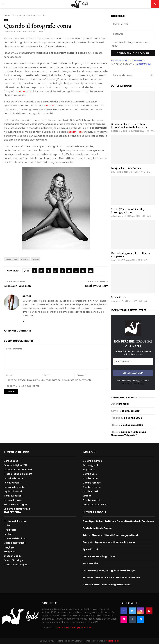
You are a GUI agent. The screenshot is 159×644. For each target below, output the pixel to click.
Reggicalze (89, 470)
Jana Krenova (24, 91)
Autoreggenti (90, 465)
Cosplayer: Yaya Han (17, 286)
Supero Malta (113, 641)
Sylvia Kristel (119, 297)
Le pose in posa (13, 500)
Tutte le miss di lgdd (15, 505)
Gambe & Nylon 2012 (16, 465)
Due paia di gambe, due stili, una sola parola (130, 255)
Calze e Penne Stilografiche (99, 556)
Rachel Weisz (90, 563)
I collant (9, 534)
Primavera (118, 216)
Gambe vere (90, 474)
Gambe (36, 259)
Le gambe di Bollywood (17, 509)
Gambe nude (90, 478)
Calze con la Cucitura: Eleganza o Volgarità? (129, 434)
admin (10, 31)
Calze (7, 525)
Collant (25, 259)
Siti (6, 20)
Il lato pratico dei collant (18, 474)
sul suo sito (50, 105)
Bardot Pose (76, 132)
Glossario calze (13, 556)
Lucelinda (118, 172)
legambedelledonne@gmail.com (73, 628)
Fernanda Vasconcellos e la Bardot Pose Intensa (111, 577)
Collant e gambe (92, 461)
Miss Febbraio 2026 (132, 425)
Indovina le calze (13, 478)
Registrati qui (143, 64)
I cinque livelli (11, 483)
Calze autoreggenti (15, 543)
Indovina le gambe (15, 487)
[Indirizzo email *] (133, 362)
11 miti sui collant (13, 496)
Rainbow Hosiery (96, 286)
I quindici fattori (13, 491)
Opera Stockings (13, 560)
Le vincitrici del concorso (18, 470)
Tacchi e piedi (90, 491)
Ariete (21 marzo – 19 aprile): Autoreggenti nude (128, 211)
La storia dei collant (15, 538)
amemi (117, 301)
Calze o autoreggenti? (17, 565)
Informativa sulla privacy (133, 383)
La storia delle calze (15, 521)
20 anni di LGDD (131, 411)
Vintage (87, 496)
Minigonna (10, 552)
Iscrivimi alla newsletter (22, 386)
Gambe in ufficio (92, 500)
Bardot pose (11, 461)
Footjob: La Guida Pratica (126, 168)
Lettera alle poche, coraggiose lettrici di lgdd (109, 570)
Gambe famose (92, 483)
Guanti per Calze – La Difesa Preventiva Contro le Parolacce (129, 126)
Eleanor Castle (120, 131)
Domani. (124, 404)
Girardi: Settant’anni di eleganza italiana (107, 585)
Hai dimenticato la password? (128, 60)
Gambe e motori (92, 487)
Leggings (9, 547)
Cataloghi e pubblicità (95, 504)
